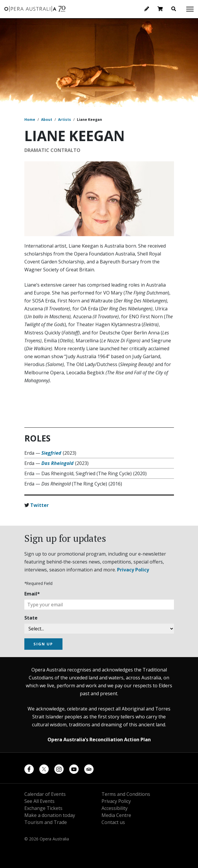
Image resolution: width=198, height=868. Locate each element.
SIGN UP (43, 644)
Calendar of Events (45, 794)
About (47, 120)
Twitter (39, 505)
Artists (65, 120)
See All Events (39, 801)
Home (30, 120)
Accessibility (115, 808)
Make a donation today (50, 815)
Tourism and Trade (46, 822)
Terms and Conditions (126, 794)
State (31, 618)
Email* (32, 594)
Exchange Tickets (43, 808)
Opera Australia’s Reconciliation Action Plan (99, 740)
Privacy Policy (133, 570)
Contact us (113, 822)
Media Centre (116, 815)
